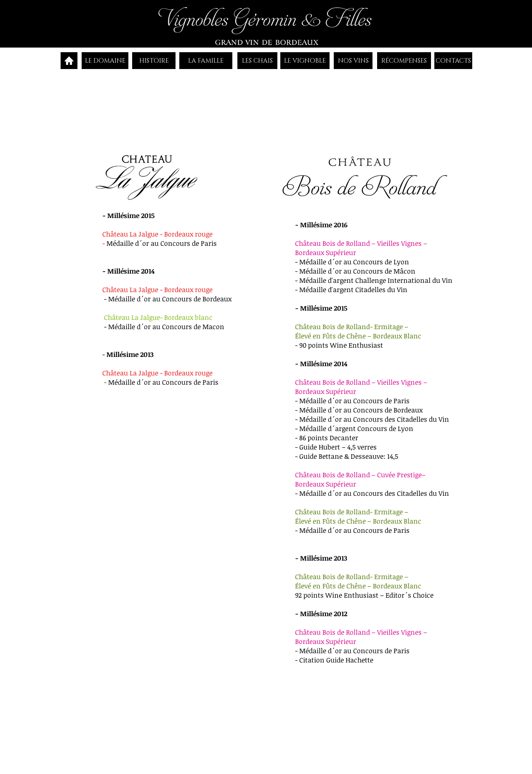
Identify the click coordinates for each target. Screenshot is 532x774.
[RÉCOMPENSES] (404, 61)
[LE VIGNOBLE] (305, 61)
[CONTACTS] (453, 61)
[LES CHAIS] (257, 61)
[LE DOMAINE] (105, 61)
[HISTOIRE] (154, 61)
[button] (258, 111)
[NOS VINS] (353, 61)
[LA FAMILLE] (206, 61)
